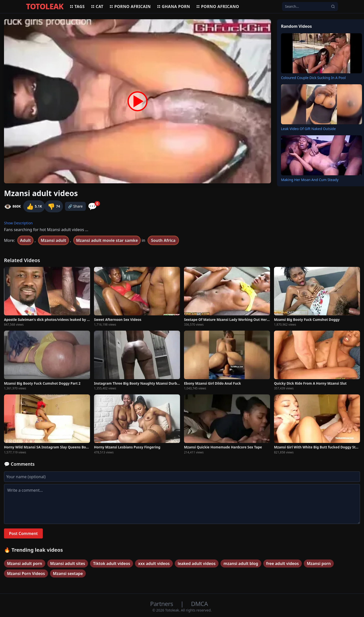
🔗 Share (75, 206)
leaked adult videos (197, 563)
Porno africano (217, 7)
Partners (162, 604)
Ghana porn (173, 7)
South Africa (163, 240)
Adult (25, 240)
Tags (77, 7)
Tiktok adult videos (111, 563)
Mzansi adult (53, 240)
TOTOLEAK (45, 7)
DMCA (199, 604)
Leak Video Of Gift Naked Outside (308, 129)
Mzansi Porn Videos (26, 573)
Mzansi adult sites (68, 563)
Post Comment (23, 533)
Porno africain (130, 7)
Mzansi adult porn (25, 563)
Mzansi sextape (68, 573)
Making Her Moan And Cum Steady (310, 180)
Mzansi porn (319, 563)
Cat (97, 7)
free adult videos (283, 563)
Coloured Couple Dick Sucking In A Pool (313, 78)
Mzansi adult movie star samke (107, 240)
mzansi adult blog (241, 563)
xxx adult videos (154, 563)
